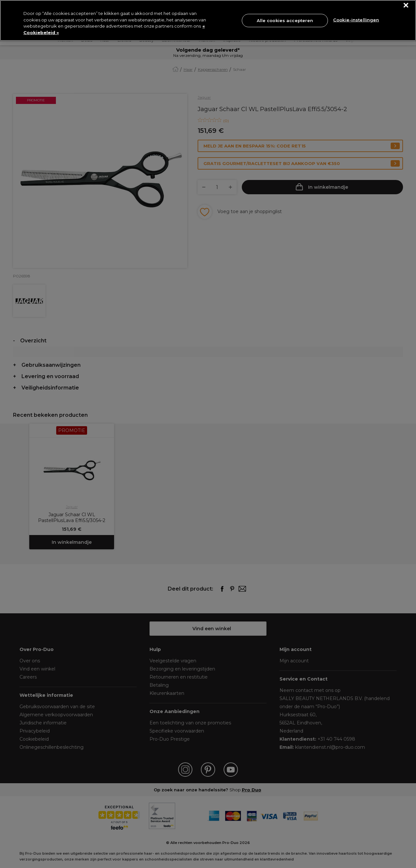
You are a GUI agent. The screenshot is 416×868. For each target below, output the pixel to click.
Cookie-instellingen (356, 20)
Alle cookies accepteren (285, 20)
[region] (208, 20)
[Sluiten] (406, 5)
